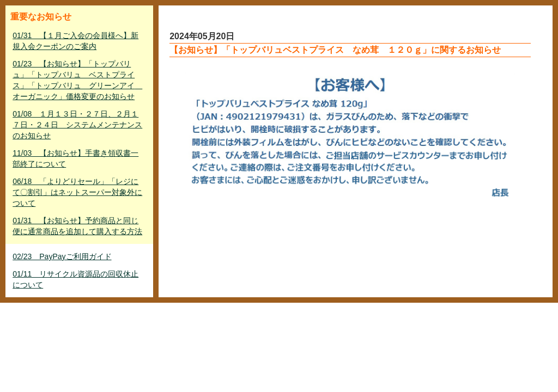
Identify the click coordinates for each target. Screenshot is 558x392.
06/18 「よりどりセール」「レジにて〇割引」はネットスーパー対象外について (77, 192)
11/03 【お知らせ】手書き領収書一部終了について (75, 158)
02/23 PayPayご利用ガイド (62, 256)
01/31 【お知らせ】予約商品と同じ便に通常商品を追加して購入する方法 (77, 226)
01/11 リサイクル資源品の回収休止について (75, 279)
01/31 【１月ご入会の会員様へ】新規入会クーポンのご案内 (75, 41)
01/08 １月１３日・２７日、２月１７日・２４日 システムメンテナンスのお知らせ (77, 125)
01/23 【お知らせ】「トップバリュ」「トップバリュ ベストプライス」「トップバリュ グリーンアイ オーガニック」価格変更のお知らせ (77, 80)
